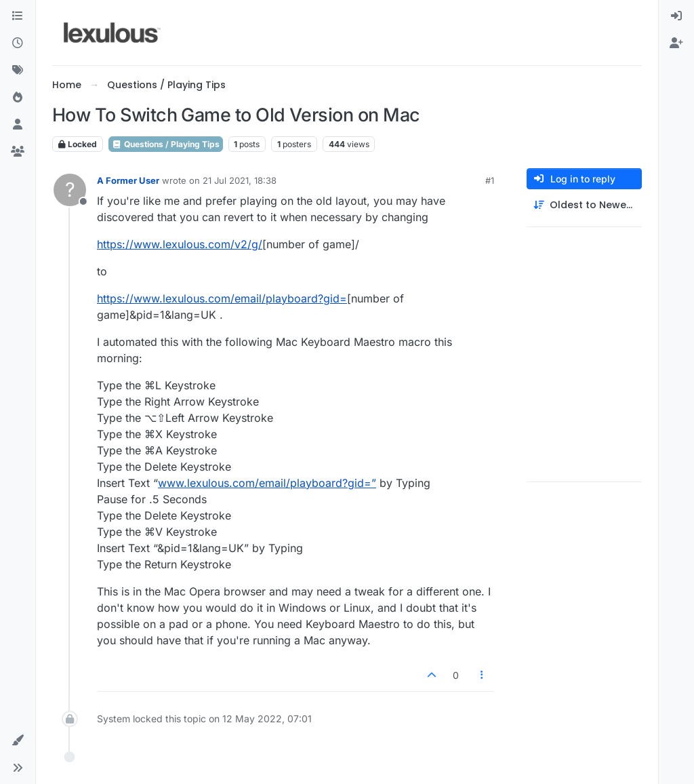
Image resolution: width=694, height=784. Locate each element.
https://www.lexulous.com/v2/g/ (180, 244)
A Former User (128, 180)
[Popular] (18, 98)
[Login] (676, 16)
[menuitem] (676, 16)
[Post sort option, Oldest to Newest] (584, 205)
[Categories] (18, 16)
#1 (490, 180)
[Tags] (18, 71)
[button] (18, 741)
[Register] (676, 43)
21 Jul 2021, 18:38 (240, 180)
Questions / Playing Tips (166, 144)
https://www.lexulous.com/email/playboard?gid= (222, 298)
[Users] (18, 125)
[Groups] (18, 152)
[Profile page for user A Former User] (70, 190)
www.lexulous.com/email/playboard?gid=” (267, 483)
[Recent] (18, 43)
